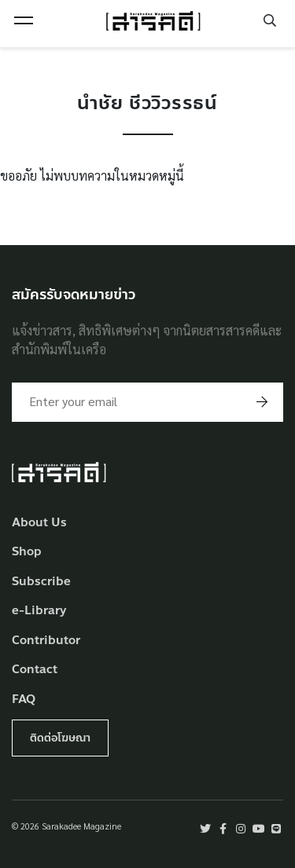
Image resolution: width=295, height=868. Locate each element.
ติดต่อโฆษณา (60, 738)
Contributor (46, 641)
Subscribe (41, 582)
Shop (27, 552)
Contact (35, 670)
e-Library (39, 611)
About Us (39, 523)
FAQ (24, 700)
